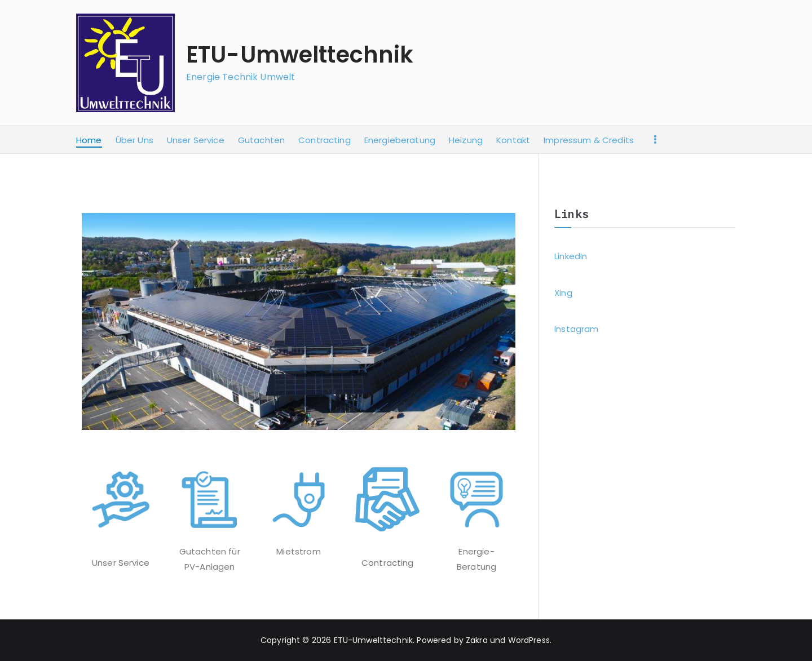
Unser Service (196, 140)
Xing (563, 293)
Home (89, 140)
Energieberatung (400, 140)
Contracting (325, 140)
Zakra (477, 640)
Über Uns (134, 140)
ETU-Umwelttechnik (300, 55)
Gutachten (261, 140)
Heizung (466, 140)
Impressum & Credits (589, 140)
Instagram (576, 329)
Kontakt (513, 140)
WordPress (529, 640)
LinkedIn (571, 256)
